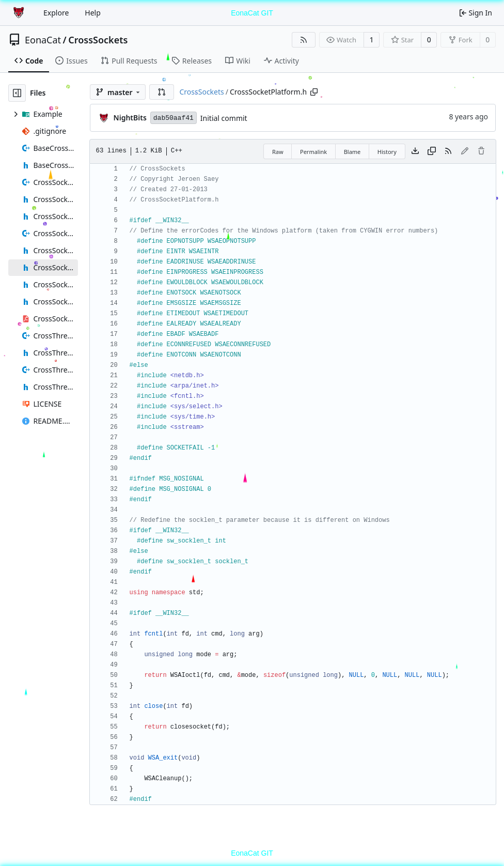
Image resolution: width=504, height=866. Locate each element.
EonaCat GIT (252, 13)
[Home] (20, 13)
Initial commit (224, 118)
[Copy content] (432, 151)
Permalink (313, 152)
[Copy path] (314, 92)
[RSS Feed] (304, 40)
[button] (162, 92)
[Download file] (415, 151)
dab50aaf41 (174, 118)
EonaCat (43, 40)
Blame (352, 152)
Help (93, 13)
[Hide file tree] (17, 93)
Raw (278, 152)
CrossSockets (98, 40)
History (387, 152)
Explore (56, 13)
